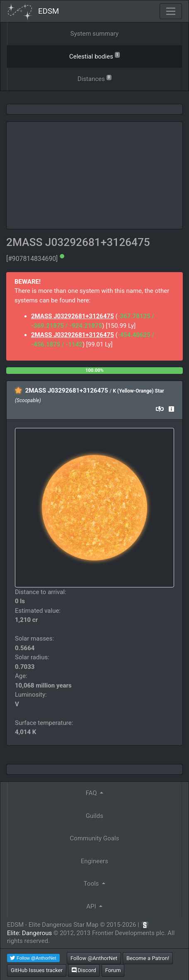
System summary (94, 34)
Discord (84, 970)
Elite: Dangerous (29, 933)
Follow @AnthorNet (94, 958)
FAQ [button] (92, 793)
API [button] (92, 906)
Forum (113, 970)
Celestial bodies (94, 56)
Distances (94, 78)
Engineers (94, 861)
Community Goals (95, 838)
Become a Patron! (148, 958)
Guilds (94, 816)
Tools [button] (92, 884)
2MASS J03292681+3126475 (73, 316)
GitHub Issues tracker (37, 970)
